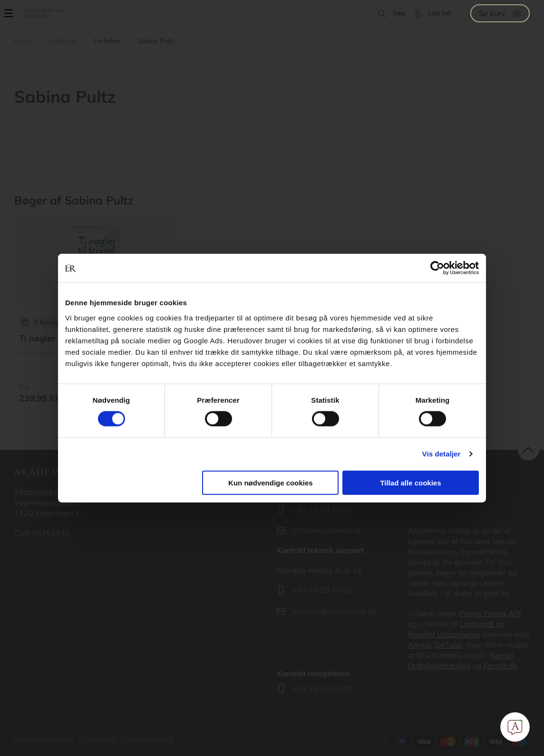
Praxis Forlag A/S (490, 613)
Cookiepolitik (97, 739)
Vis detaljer (442, 454)
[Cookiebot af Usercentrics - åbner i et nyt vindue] (437, 268)
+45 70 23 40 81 (322, 590)
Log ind (440, 13)
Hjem (22, 41)
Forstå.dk (500, 666)
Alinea (419, 645)
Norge (501, 655)
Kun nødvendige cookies (271, 482)
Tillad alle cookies (410, 482)
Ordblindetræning (439, 666)
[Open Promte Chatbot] (515, 727)
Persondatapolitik (148, 739)
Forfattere (62, 41)
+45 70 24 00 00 (322, 688)
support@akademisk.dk (335, 611)
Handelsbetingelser (44, 739)
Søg (399, 13)
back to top (529, 450)
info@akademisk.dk (327, 530)
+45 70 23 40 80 (322, 509)
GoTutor (449, 645)
